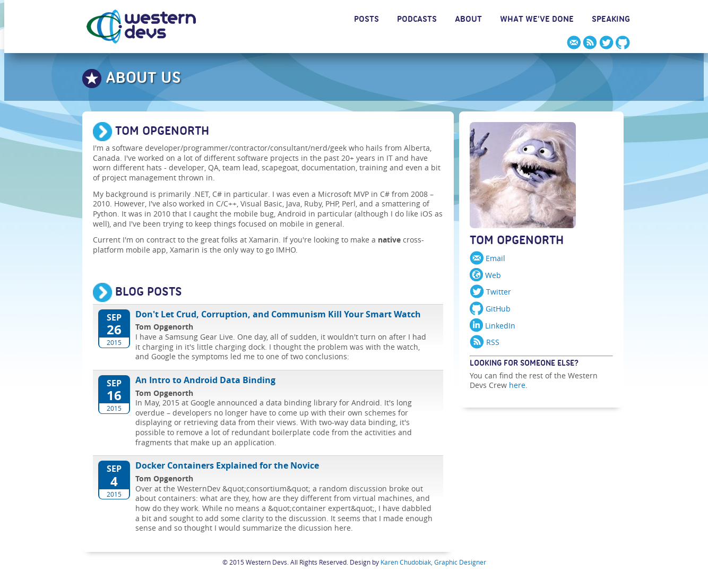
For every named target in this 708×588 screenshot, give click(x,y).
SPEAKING (611, 21)
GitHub (490, 309)
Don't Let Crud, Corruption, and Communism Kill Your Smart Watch (278, 315)
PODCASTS (417, 21)
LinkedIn (493, 326)
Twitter (490, 292)
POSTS (366, 21)
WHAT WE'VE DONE (537, 21)
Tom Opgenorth (517, 243)
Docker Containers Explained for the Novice (227, 466)
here (517, 385)
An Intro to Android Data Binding (205, 381)
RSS (485, 342)
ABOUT (468, 21)
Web (485, 275)
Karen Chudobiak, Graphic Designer (433, 562)
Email (487, 258)
